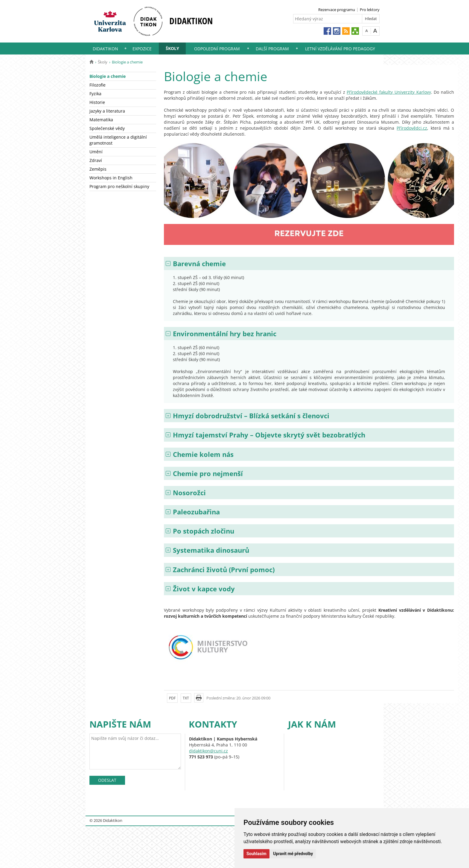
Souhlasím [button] (256, 854)
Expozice (142, 49)
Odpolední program (217, 49)
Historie (97, 102)
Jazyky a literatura (107, 111)
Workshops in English (111, 178)
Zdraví (96, 160)
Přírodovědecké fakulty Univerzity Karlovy (389, 92)
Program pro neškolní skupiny (119, 186)
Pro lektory (370, 10)
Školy (172, 48)
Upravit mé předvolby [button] (293, 854)
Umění (96, 152)
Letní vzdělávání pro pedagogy (340, 49)
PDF (172, 698)
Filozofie (98, 85)
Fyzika (95, 94)
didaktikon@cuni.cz (208, 751)
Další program (272, 49)
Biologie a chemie (108, 76)
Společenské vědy (107, 128)
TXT (186, 698)
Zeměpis (98, 169)
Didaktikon (105, 49)
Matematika (101, 120)
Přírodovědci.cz (412, 128)
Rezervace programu (337, 10)
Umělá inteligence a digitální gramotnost (118, 140)
